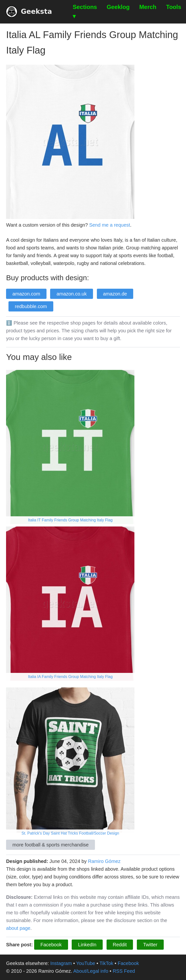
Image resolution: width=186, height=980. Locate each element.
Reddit (120, 945)
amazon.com (26, 294)
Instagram (61, 963)
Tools (174, 7)
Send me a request (110, 225)
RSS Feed (124, 971)
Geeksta (29, 12)
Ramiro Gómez (104, 861)
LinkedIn (87, 945)
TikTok (106, 963)
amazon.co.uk (72, 294)
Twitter (150, 945)
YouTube (86, 963)
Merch (148, 7)
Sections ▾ (85, 12)
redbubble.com (31, 306)
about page (18, 928)
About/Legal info (91, 971)
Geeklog (118, 7)
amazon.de (115, 294)
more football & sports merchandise (50, 845)
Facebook (51, 945)
